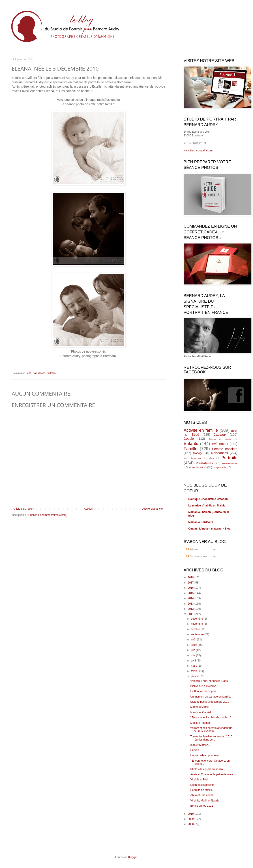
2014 (191, 598)
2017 (191, 583)
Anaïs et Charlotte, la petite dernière (212, 774)
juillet (194, 645)
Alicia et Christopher (202, 795)
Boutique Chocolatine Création (208, 499)
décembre (197, 619)
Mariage (198, 453)
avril (194, 661)
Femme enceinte (225, 449)
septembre (198, 634)
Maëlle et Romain (201, 723)
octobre (196, 629)
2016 (191, 588)
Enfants (191, 443)
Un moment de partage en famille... (211, 697)
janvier (195, 676)
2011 (191, 614)
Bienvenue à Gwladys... (204, 686)
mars (194, 666)
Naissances (39, 373)
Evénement (220, 444)
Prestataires (204, 463)
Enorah (195, 750)
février (195, 671)
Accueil (88, 509)
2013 (191, 604)
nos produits (219, 467)
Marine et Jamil (199, 707)
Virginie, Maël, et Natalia (205, 801)
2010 (191, 814)
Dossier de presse (220, 439)
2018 (191, 577)
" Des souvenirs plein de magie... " (211, 717)
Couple (189, 439)
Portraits (51, 373)
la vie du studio (197, 467)
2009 (191, 819)
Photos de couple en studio (207, 769)
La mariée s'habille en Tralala (207, 506)
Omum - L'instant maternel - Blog (209, 529)
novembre (197, 624)
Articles (192, 549)
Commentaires (196, 556)
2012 (191, 609)
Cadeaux (220, 435)
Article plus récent (23, 509)
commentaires (230, 463)
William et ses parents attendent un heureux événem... (211, 730)
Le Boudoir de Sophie (203, 691)
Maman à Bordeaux (201, 522)
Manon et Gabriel (201, 712)
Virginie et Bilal (199, 780)
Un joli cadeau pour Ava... (206, 755)
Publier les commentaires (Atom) (48, 515)
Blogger (133, 857)
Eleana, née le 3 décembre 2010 (210, 702)
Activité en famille (201, 430)
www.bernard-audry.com (198, 151)
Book (234, 431)
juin (193, 650)
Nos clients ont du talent (199, 458)
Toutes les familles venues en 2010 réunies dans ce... (211, 738)
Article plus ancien (153, 509)
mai (194, 655)
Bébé (29, 373)
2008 (191, 824)
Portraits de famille (201, 790)
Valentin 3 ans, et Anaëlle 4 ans (209, 681)
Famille (191, 449)
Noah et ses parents (202, 785)
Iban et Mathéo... (200, 745)
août (194, 640)
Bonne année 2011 (202, 806)
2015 (191, 593)
